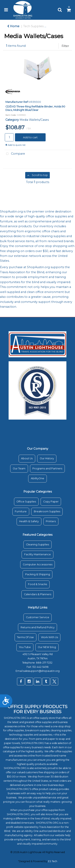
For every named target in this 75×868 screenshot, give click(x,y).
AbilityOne (37, 478)
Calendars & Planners (38, 594)
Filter (65, 46)
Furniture (21, 511)
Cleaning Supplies (37, 544)
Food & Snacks (37, 584)
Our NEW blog (47, 647)
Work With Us (49, 637)
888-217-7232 (44, 663)
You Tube (25, 647)
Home (13, 26)
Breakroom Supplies (47, 511)
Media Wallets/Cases (34, 120)
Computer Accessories (38, 564)
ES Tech (53, 861)
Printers (51, 521)
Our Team (19, 468)
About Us (27, 458)
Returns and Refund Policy (38, 627)
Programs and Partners (47, 468)
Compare (15, 154)
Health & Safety (29, 521)
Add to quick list (15, 145)
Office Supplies (26, 502)
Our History (47, 458)
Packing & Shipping (38, 574)
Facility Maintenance (37, 554)
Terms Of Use (25, 637)
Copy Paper (51, 502)
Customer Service (38, 617)
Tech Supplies (33, 26)
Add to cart (30, 137)
